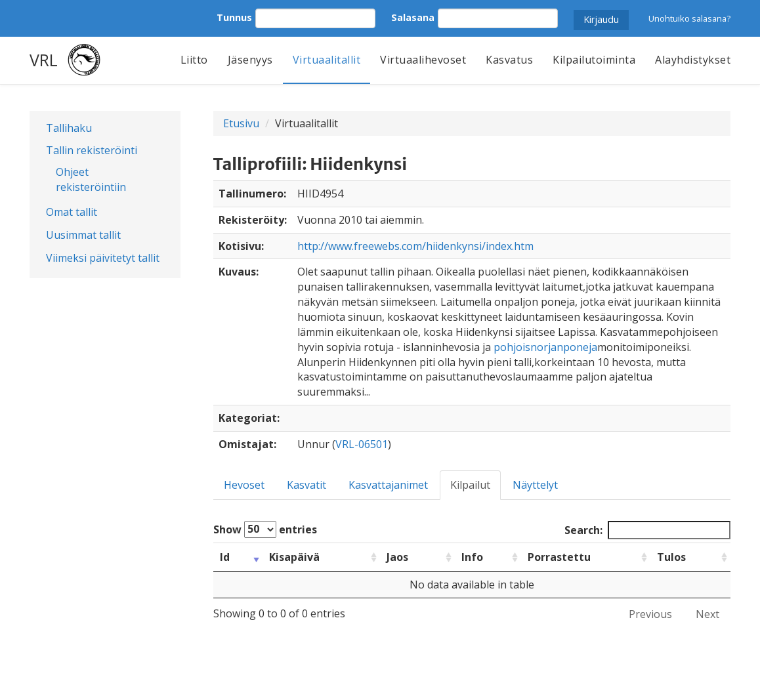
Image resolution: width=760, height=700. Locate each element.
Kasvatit (306, 485)
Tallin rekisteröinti (92, 150)
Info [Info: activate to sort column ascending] (472, 557)
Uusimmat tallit (83, 235)
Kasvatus (509, 60)
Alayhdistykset (693, 60)
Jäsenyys (250, 60)
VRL (44, 60)
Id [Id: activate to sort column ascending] (225, 557)
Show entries (265, 529)
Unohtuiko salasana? (689, 18)
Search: (647, 530)
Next (707, 614)
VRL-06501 (362, 444)
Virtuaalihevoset (423, 60)
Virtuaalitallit (327, 60)
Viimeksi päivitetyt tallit (103, 258)
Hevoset (244, 485)
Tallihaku (69, 128)
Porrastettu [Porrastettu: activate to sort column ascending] (559, 557)
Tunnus (234, 17)
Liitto (194, 60)
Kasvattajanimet (388, 485)
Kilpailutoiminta (594, 60)
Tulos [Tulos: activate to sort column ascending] (671, 557)
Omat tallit (72, 212)
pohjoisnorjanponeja (545, 347)
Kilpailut (470, 485)
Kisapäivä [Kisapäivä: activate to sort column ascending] (294, 557)
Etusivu (241, 123)
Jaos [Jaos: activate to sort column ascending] (397, 557)
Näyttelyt (535, 485)
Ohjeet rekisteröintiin (91, 179)
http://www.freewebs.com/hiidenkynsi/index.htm (415, 246)
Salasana (413, 17)
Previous (650, 614)
